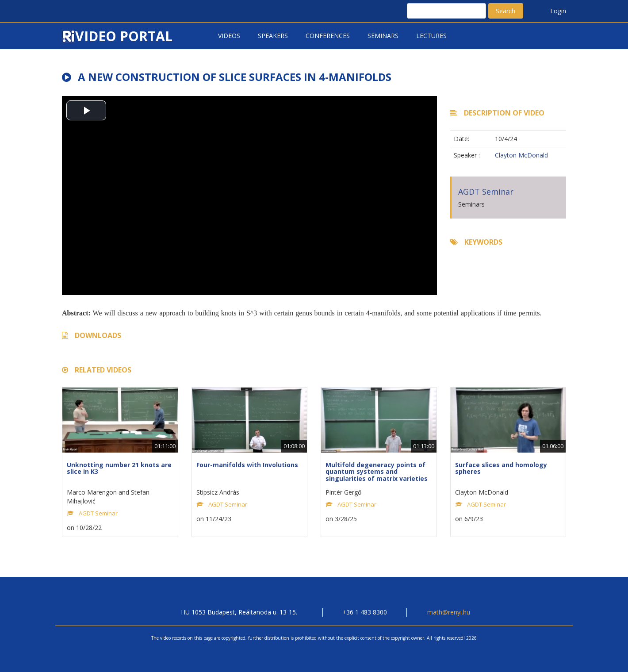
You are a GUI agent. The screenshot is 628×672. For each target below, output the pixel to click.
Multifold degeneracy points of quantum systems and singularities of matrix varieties (377, 472)
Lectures (431, 36)
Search (505, 11)
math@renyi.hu (449, 612)
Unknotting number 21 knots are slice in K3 (119, 468)
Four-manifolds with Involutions (247, 465)
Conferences (328, 36)
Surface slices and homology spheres (501, 468)
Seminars (383, 36)
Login (558, 11)
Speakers (273, 36)
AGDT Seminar (486, 192)
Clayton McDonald (521, 155)
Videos (229, 36)
